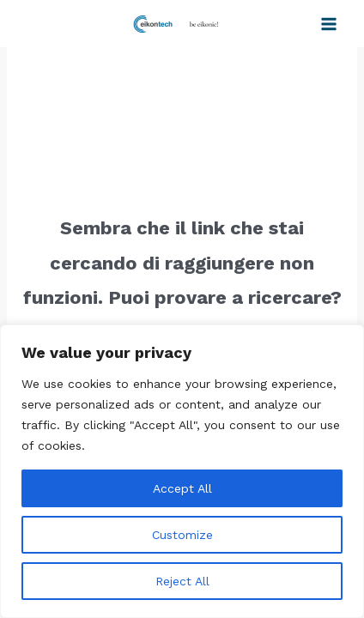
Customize (182, 535)
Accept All (182, 488)
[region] (182, 471)
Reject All (182, 581)
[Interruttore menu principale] (329, 24)
